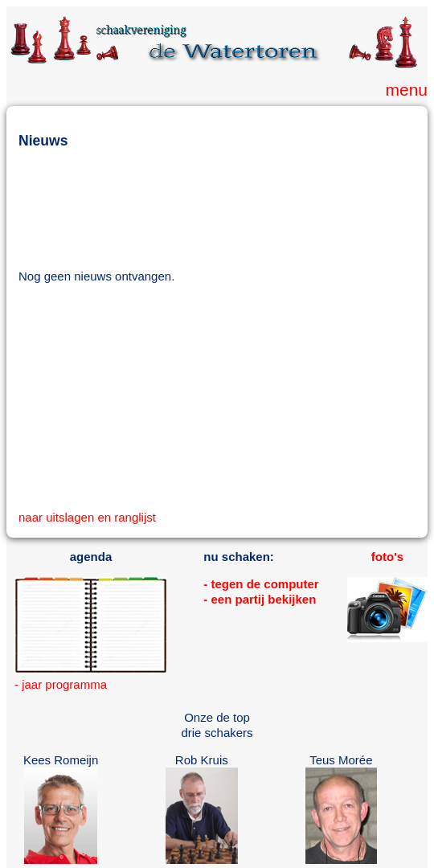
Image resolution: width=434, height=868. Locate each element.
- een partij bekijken (260, 599)
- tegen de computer (261, 584)
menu (406, 90)
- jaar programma (61, 684)
